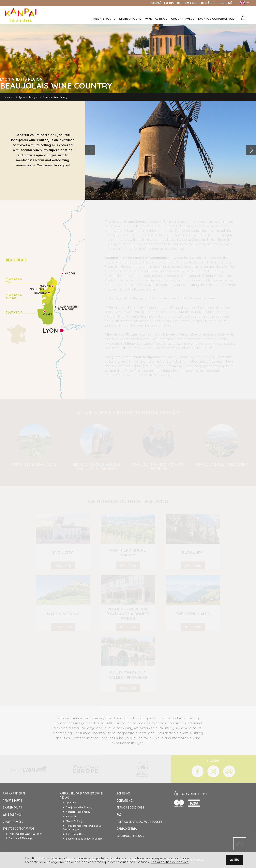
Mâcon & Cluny (73, 821)
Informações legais (130, 836)
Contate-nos (125, 801)
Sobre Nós (124, 794)
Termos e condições (130, 808)
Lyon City (69, 802)
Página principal (14, 794)
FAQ (119, 815)
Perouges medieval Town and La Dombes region (82, 828)
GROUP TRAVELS (13, 822)
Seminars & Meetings (19, 838)
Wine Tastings (12, 815)
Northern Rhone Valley (76, 812)
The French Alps (73, 834)
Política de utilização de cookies (140, 822)
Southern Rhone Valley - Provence (83, 839)
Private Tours (13, 801)
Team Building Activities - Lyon (24, 834)
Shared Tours (13, 808)
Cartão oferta (127, 829)
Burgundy (69, 817)
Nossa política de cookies (170, 863)
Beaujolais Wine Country (78, 807)
